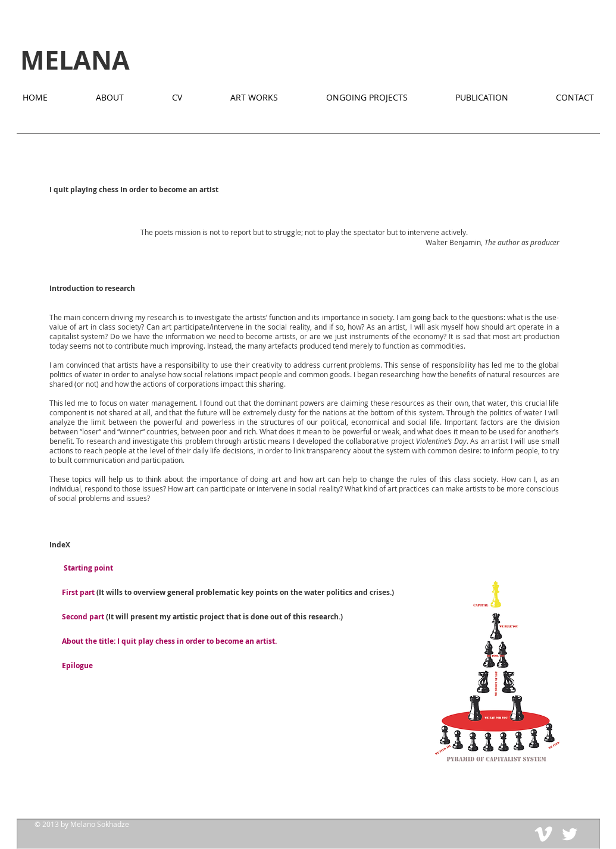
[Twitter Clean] (570, 834)
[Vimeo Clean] (543, 834)
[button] (498, 673)
